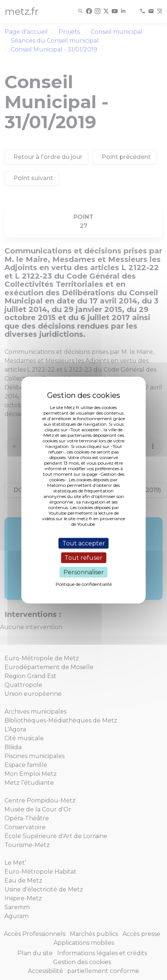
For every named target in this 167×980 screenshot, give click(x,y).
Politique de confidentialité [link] (84, 584)
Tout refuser (83, 557)
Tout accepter (84, 543)
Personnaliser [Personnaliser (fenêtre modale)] (84, 572)
